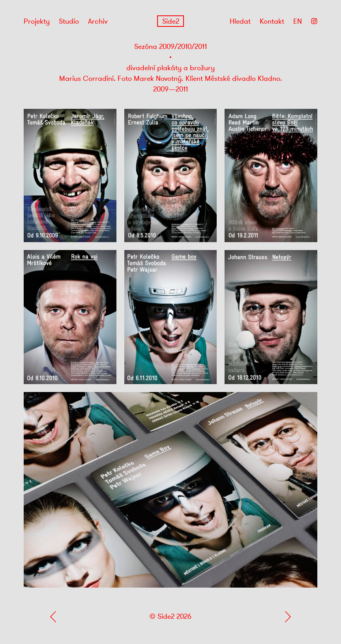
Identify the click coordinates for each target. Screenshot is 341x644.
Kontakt (272, 21)
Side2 (171, 21)
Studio (69, 21)
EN (298, 21)
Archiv (98, 21)
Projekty (37, 21)
